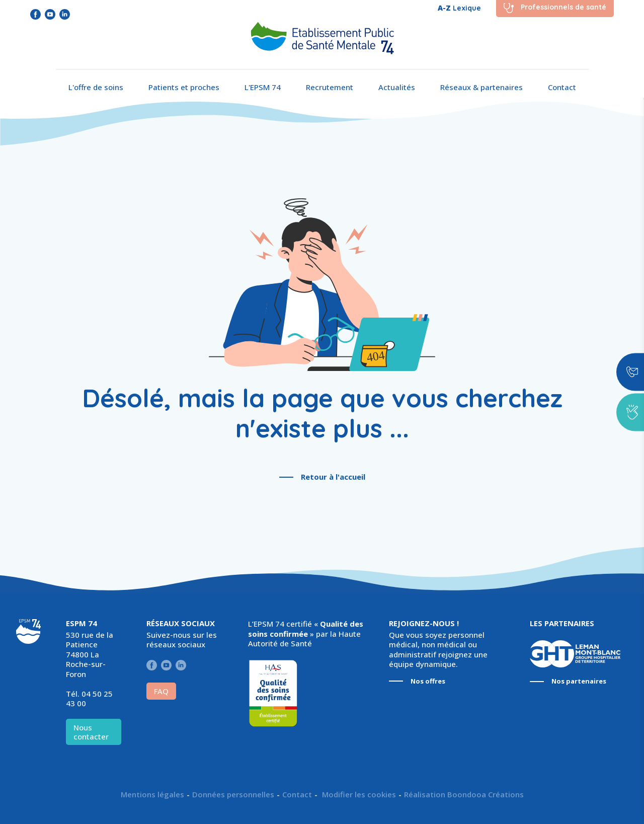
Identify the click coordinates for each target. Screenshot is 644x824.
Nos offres (428, 682)
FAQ (161, 691)
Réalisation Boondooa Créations (464, 795)
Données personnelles (233, 795)
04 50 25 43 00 (89, 699)
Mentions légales (152, 795)
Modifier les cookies (358, 795)
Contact (562, 87)
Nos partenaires (579, 682)
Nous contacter (91, 732)
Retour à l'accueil (333, 477)
